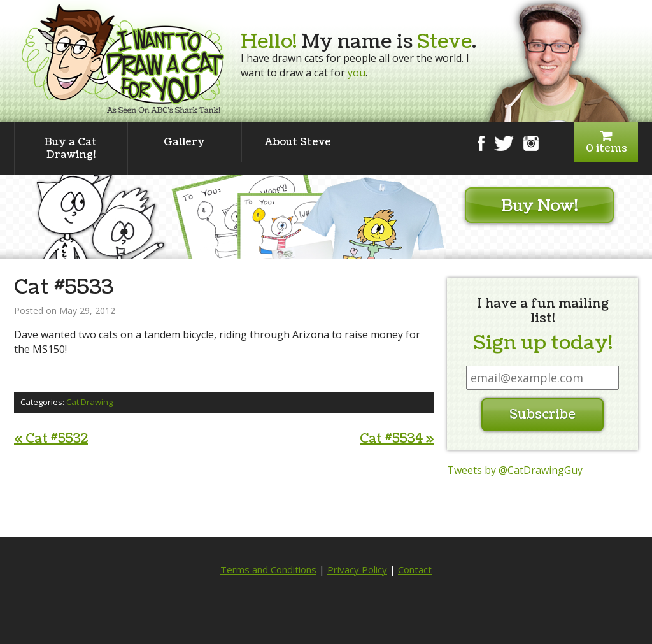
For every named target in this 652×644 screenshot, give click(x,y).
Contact (415, 569)
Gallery (184, 142)
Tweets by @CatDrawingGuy (515, 470)
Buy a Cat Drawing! (71, 148)
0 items (606, 142)
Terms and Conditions (268, 569)
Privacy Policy (357, 569)
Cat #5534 (397, 439)
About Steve (298, 142)
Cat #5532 (51, 439)
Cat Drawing (89, 402)
